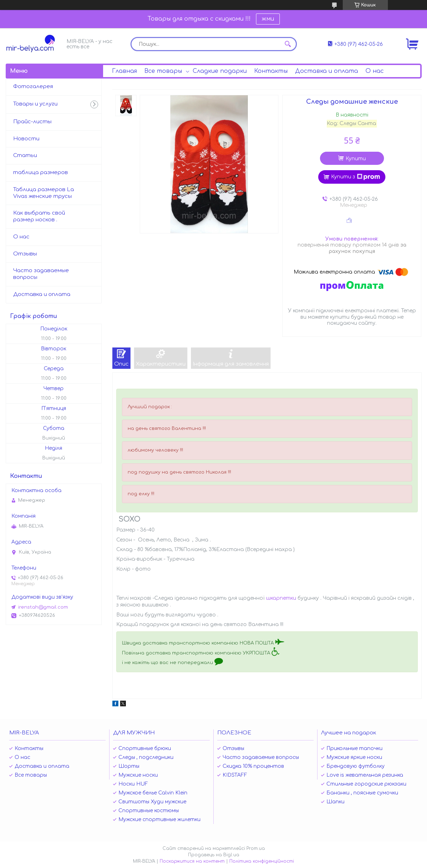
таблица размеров (41, 172)
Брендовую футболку (356, 766)
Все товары (163, 71)
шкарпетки (281, 598)
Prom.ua (256, 848)
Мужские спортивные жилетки (159, 820)
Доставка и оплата (327, 71)
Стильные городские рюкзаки (366, 784)
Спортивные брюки (145, 748)
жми (268, 19)
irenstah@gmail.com (43, 607)
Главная (124, 71)
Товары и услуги (35, 104)
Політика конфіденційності (262, 861)
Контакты (271, 71)
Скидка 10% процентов (253, 766)
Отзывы (25, 254)
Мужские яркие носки (354, 757)
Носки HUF (133, 784)
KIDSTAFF (235, 775)
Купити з (356, 177)
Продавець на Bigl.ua (214, 855)
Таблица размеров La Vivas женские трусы (44, 193)
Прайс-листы (32, 122)
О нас (375, 71)
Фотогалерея (33, 87)
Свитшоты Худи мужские (152, 802)
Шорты (129, 766)
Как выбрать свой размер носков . (39, 216)
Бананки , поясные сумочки (362, 793)
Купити (356, 159)
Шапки (335, 802)
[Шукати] (288, 44)
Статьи (25, 155)
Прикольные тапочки (354, 748)
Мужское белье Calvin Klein (153, 793)
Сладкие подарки (220, 71)
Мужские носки (138, 775)
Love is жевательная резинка (365, 775)
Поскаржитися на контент (192, 861)
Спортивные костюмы (149, 811)
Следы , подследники (146, 757)
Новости (26, 139)
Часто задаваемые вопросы (41, 274)
